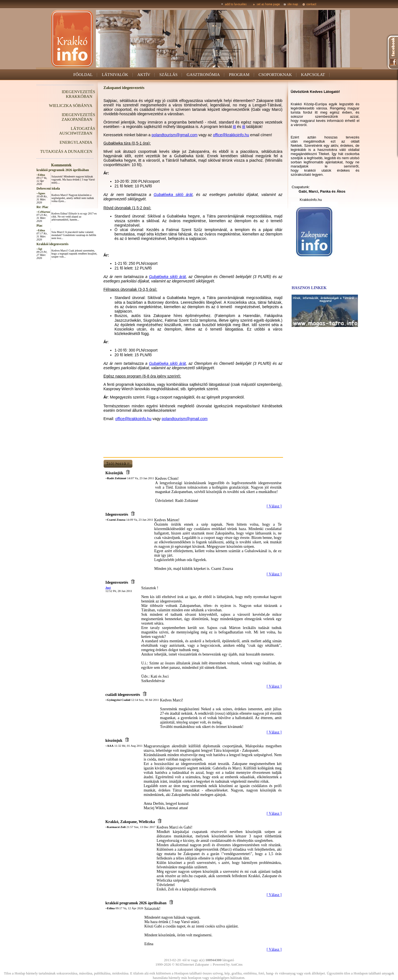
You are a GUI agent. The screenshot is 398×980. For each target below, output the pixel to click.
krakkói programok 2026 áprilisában (63, 170)
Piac (40, 226)
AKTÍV (144, 75)
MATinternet (185, 964)
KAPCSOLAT (313, 75)
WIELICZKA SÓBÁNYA (71, 106)
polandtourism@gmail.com (175, 135)
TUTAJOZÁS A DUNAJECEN (66, 151)
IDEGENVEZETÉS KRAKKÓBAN (78, 94)
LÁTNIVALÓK (115, 75)
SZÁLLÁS (168, 75)
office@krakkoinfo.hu (231, 135)
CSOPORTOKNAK (275, 75)
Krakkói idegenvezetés (53, 244)
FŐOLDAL (83, 75)
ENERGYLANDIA (76, 142)
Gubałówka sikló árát (173, 195)
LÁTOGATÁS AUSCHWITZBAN (77, 131)
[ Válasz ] (274, 506)
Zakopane (202, 964)
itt (235, 127)
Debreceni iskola (48, 188)
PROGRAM (239, 75)
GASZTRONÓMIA (203, 75)
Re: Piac (42, 207)
